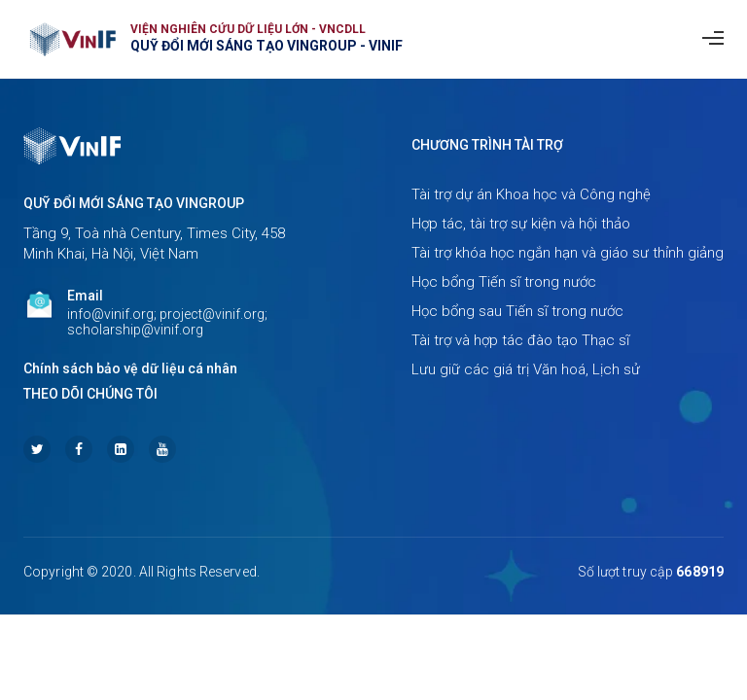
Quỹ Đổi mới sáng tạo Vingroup (134, 203)
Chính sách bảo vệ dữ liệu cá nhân (130, 368)
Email (85, 296)
